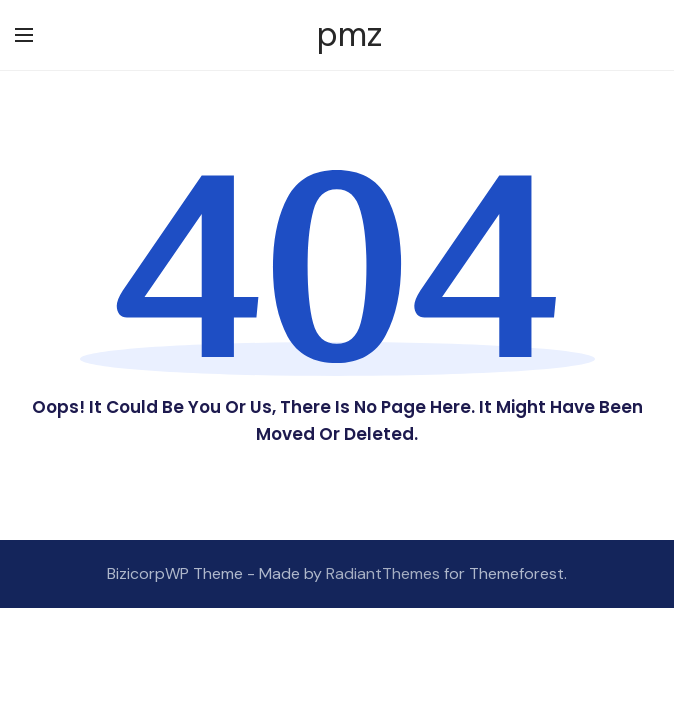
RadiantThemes (385, 573)
